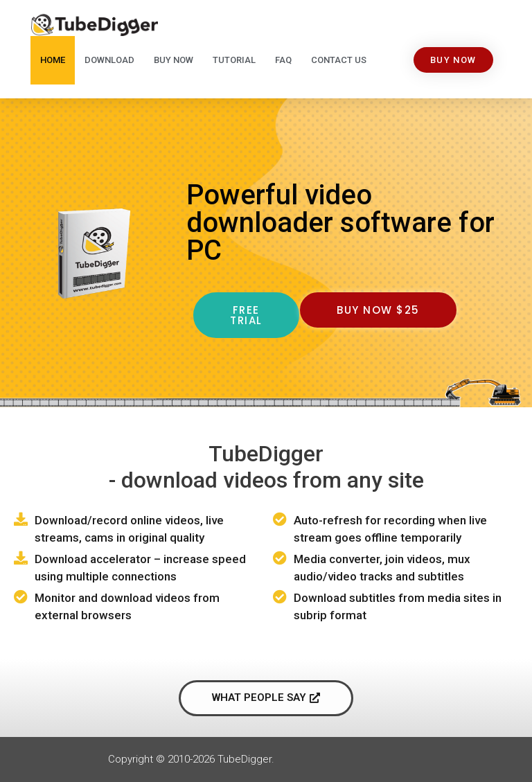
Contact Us (339, 60)
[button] (453, 60)
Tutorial (234, 60)
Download (109, 60)
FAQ (283, 60)
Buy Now (174, 60)
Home (53, 60)
